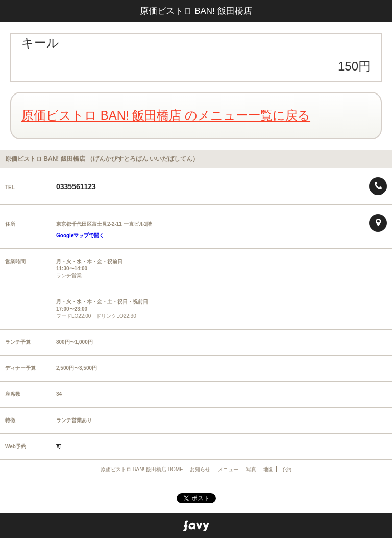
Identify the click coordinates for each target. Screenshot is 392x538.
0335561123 (76, 186)
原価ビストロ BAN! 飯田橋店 (196, 11)
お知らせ (200, 469)
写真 (251, 469)
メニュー (228, 469)
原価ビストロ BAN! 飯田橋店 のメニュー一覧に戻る (166, 115)
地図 (268, 469)
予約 (286, 469)
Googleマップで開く (80, 235)
